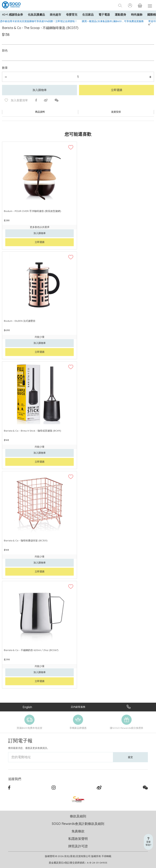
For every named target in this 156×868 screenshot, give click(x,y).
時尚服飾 (137, 15)
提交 (130, 757)
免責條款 (78, 831)
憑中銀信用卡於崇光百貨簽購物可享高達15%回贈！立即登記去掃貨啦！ (39, 21)
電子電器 (104, 15)
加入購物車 (40, 90)
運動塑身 (120, 15)
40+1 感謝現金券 (12, 15)
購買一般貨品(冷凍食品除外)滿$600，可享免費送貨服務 (113, 21)
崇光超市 (55, 15)
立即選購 (117, 90)
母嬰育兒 (72, 15)
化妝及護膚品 (36, 15)
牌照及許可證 (78, 846)
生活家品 (88, 15)
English (27, 707)
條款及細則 (78, 816)
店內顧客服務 (78, 707)
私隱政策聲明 (78, 839)
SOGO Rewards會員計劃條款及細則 (78, 824)
